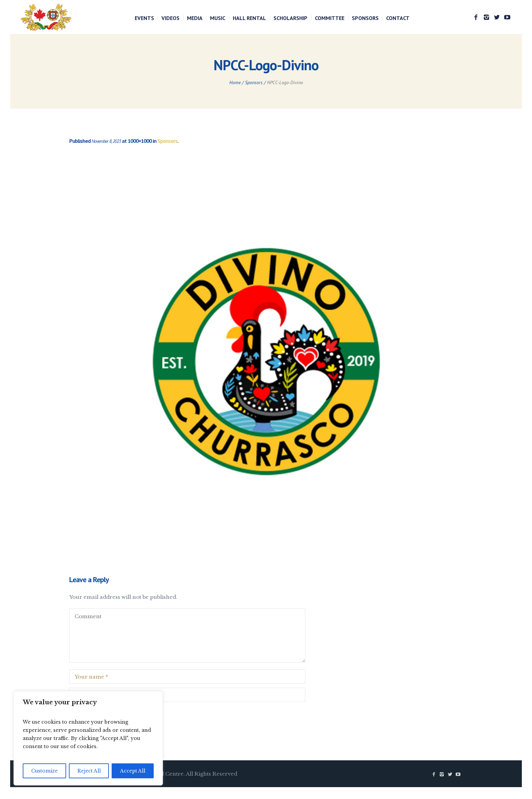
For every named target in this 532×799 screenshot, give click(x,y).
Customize (44, 771)
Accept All (133, 771)
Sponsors (254, 82)
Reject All (89, 771)
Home (235, 82)
